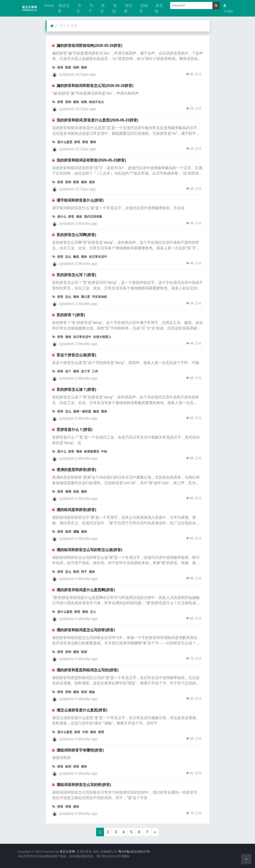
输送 (76, 257)
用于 (84, 572)
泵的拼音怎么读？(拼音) (76, 389)
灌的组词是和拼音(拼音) (76, 510)
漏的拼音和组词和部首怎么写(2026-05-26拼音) (95, 86)
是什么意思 (65, 142)
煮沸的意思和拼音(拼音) (76, 470)
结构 (76, 67)
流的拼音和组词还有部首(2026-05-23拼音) (91, 160)
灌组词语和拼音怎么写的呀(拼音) (84, 785)
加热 (76, 492)
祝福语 (144, 8)
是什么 (62, 217)
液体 (74, 26)
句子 (91, 8)
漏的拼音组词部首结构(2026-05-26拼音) (89, 46)
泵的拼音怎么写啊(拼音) (76, 235)
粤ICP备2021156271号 (134, 852)
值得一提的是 (82, 411)
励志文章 (64, 8)
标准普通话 (92, 451)
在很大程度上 (102, 337)
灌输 (76, 532)
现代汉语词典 (93, 217)
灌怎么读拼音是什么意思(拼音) (82, 710)
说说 (114, 8)
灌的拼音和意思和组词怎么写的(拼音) (87, 670)
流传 (92, 182)
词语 (76, 767)
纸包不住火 (96, 102)
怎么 (68, 257)
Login (228, 8)
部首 (68, 67)
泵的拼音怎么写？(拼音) (76, 275)
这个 (68, 371)
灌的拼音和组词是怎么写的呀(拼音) (86, 630)
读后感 (128, 8)
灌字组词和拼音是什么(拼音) (80, 200)
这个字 (86, 371)
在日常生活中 (98, 257)
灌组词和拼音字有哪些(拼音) (80, 750)
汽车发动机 (99, 297)
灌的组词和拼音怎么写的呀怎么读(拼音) (89, 550)
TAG (62, 26)
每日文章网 (67, 852)
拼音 (60, 67)
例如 (92, 692)
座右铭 (159, 8)
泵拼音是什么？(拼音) (74, 430)
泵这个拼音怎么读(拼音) (76, 355)
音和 (68, 102)
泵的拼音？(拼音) (71, 315)
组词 (68, 532)
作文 (79, 8)
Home (49, 5)
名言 (103, 8)
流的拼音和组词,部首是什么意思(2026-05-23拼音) (97, 120)
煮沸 (68, 492)
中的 (104, 451)
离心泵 (86, 297)
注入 (93, 612)
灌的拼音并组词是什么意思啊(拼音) (86, 590)
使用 (101, 732)
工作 (95, 371)
